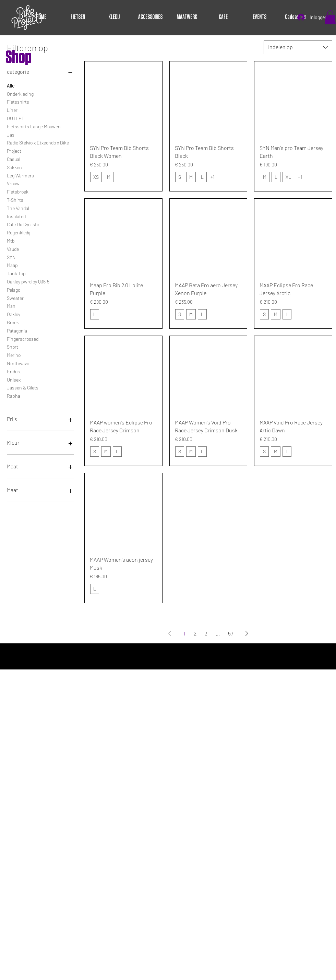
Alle (11, 85)
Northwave (18, 363)
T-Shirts (15, 199)
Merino (14, 354)
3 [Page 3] (206, 633)
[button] (330, 17)
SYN (11, 257)
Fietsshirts (18, 101)
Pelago (14, 289)
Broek (13, 322)
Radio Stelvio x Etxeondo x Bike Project (38, 146)
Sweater (15, 297)
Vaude (13, 248)
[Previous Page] (170, 633)
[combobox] (298, 47)
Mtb (11, 240)
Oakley (14, 314)
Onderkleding (20, 93)
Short (13, 346)
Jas (11, 134)
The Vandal (18, 208)
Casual (14, 159)
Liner (12, 109)
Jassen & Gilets (23, 387)
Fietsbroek (18, 191)
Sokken (14, 167)
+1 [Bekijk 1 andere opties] (213, 177)
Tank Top (16, 273)
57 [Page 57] (231, 633)
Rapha (14, 395)
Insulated (16, 216)
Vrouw (13, 183)
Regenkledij (19, 232)
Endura (14, 371)
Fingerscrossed (23, 338)
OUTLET (16, 118)
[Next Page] (247, 633)
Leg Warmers (20, 175)
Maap (12, 265)
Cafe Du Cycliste (23, 224)
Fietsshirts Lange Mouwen (34, 126)
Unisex (14, 379)
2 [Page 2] (195, 633)
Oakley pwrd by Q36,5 (28, 281)
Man (11, 305)
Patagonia (17, 330)
